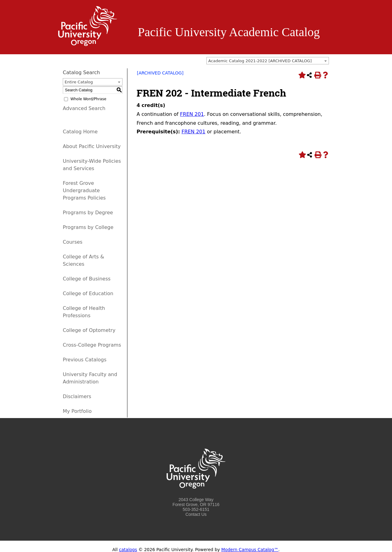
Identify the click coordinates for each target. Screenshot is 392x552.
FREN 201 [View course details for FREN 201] (192, 114)
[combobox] (268, 61)
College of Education (88, 293)
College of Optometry (89, 330)
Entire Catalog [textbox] (79, 82)
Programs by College (88, 227)
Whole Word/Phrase (88, 99)
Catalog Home (80, 132)
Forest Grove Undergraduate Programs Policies (84, 190)
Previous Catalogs (85, 360)
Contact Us (196, 514)
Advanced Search (84, 108)
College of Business (87, 279)
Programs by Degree (88, 213)
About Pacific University (92, 146)
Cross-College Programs (92, 345)
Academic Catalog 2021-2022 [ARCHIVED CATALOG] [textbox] (260, 61)
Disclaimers (77, 396)
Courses (73, 242)
